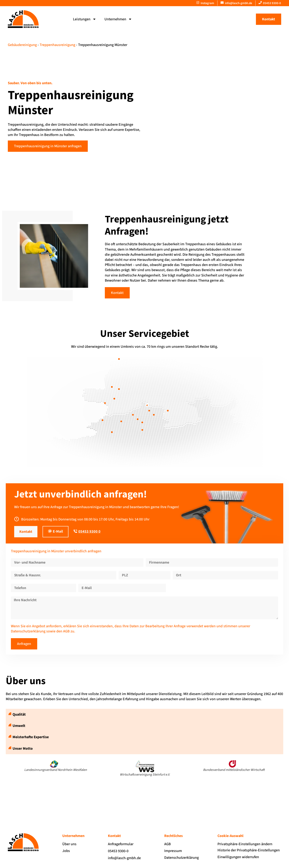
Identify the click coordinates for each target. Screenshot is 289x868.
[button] (144, 714)
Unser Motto (23, 749)
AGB (66, 631)
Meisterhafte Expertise (31, 737)
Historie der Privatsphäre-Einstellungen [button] (249, 850)
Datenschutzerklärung (28, 631)
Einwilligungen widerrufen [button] (238, 857)
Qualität (19, 714)
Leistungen (85, 19)
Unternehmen (118, 19)
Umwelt (19, 726)
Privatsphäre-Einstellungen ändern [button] (245, 844)
